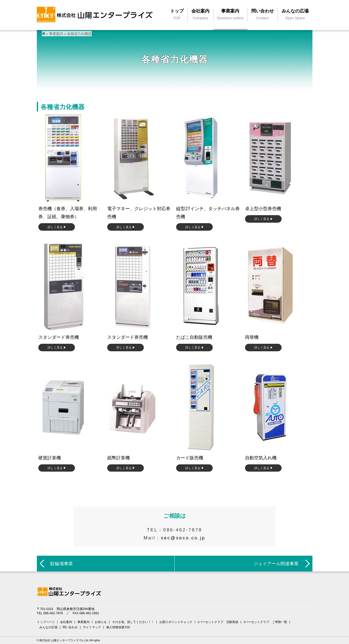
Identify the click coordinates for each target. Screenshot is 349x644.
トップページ (46, 622)
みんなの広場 (48, 627)
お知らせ (101, 622)
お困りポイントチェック (176, 622)
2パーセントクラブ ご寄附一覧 (265, 622)
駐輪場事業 (62, 564)
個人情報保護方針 (118, 627)
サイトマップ (92, 627)
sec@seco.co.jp (183, 538)
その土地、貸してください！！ (133, 622)
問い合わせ (70, 627)
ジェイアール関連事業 (276, 564)
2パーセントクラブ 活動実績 (218, 622)
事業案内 (56, 34)
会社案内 (66, 622)
